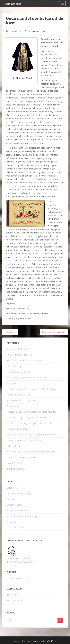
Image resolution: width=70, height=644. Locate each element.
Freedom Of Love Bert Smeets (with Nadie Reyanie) (31, 412)
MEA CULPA (40, 31)
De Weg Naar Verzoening (19, 493)
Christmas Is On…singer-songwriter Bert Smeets (29, 423)
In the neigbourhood (16, 469)
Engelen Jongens (14, 505)
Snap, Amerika (13, 522)
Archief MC (16, 595)
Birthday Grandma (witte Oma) (21, 457)
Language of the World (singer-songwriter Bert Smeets (32, 389)
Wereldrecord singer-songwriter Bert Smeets (28, 378)
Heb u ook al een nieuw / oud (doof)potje (26, 360)
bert (29, 31)
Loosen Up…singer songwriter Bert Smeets (27, 417)
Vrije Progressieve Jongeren (20, 355)
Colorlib (35, 641)
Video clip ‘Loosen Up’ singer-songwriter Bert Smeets (32, 435)
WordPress (52, 641)
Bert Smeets (13, 4)
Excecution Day (14, 366)
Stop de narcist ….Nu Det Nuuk (21, 400)
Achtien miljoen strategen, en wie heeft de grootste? (31, 452)
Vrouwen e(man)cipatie (17, 429)
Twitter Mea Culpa (15, 528)
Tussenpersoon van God (18, 395)
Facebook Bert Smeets (17, 511)
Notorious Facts (14, 463)
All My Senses (13, 383)
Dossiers (11, 499)
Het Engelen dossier (16, 446)
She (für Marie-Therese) (18, 349)
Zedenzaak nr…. (14, 406)
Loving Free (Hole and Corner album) (24, 440)
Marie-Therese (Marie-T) (18, 372)
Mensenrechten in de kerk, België (22, 516)
